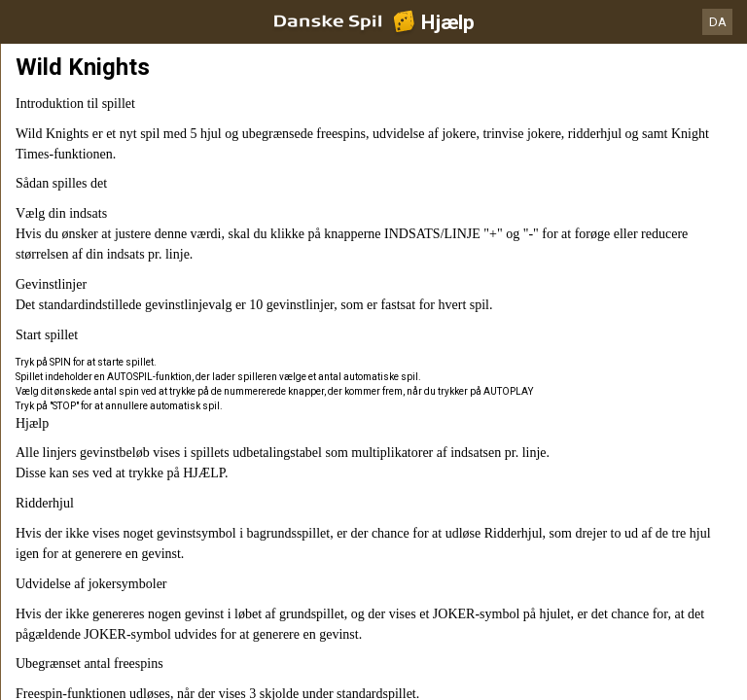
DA (718, 22)
